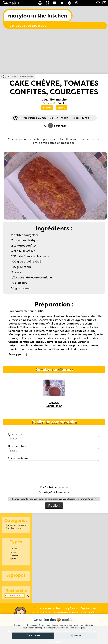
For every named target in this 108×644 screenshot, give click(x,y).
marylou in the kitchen (38, 16)
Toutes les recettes (16, 525)
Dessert (14, 555)
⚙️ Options (76, 636)
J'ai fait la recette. (54, 487)
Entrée (13, 552)
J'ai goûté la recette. (54, 492)
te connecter (51, 499)
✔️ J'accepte (33, 636)
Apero (13, 559)
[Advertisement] (54, 51)
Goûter (14, 549)
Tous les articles (14, 528)
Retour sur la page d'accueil (20, 76)
